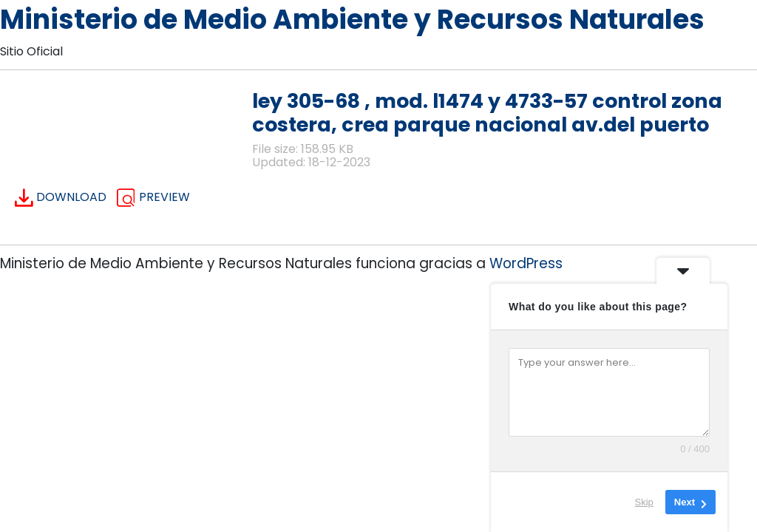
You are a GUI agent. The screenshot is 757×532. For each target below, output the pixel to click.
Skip (644, 502)
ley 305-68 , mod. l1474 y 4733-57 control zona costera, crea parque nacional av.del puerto (487, 113)
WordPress (526, 263)
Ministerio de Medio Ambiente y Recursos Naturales (352, 20)
